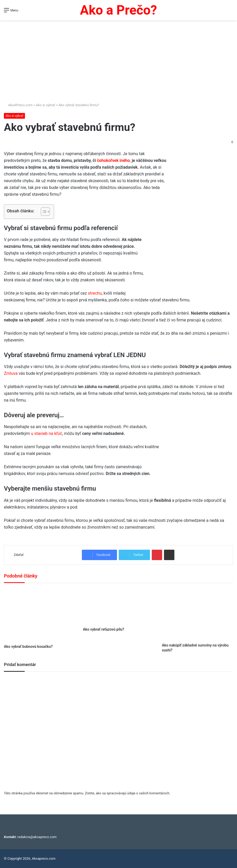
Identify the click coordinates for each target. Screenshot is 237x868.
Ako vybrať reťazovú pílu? (104, 629)
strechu (95, 293)
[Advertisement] (118, 59)
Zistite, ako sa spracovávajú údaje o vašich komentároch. (128, 793)
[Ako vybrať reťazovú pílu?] (118, 606)
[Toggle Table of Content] (43, 212)
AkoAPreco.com (18, 105)
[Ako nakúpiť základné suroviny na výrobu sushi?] (197, 614)
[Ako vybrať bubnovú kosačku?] (39, 615)
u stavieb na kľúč (47, 433)
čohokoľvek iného (113, 160)
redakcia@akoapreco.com (37, 837)
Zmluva (11, 373)
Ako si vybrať (45, 105)
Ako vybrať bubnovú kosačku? (28, 647)
